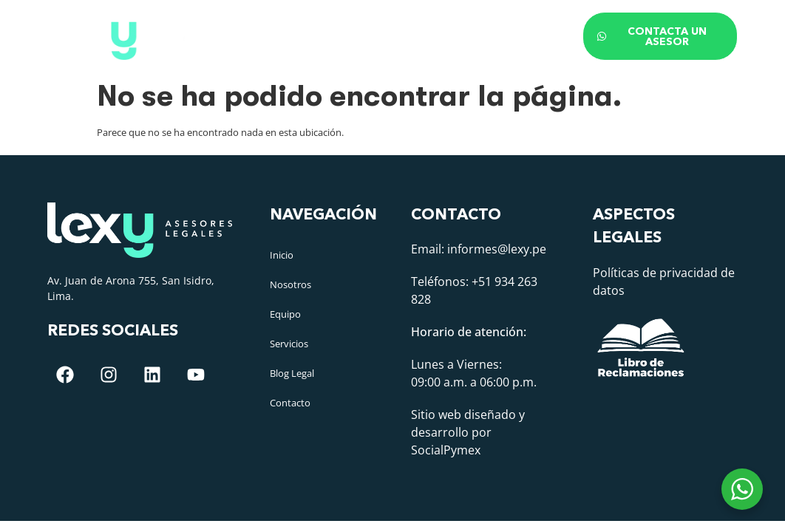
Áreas (405, 25)
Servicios (289, 344)
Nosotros (268, 25)
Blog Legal (484, 25)
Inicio (201, 25)
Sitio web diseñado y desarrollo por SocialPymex (468, 432)
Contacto (227, 47)
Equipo (339, 25)
